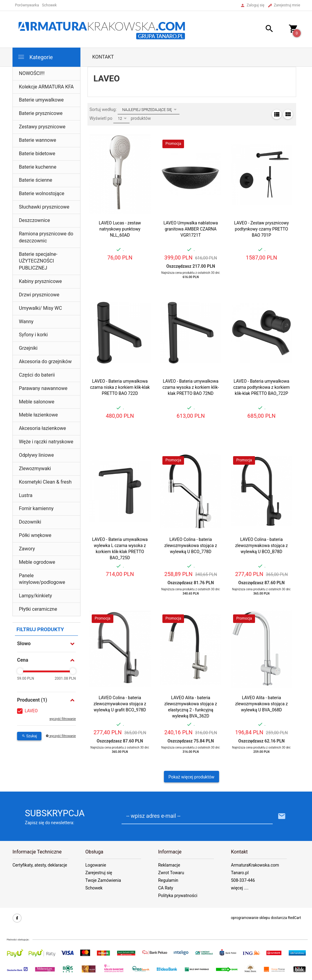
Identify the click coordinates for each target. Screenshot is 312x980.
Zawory (27, 549)
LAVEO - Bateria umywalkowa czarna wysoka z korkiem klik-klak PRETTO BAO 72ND (191, 387)
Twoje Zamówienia (103, 880)
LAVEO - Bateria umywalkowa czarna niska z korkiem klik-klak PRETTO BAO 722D (120, 387)
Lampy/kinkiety (35, 596)
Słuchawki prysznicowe (44, 207)
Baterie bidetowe (37, 154)
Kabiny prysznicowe (40, 281)
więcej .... (240, 888)
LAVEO (31, 711)
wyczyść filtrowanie (62, 719)
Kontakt (103, 57)
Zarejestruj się (99, 873)
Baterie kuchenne (38, 167)
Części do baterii (37, 375)
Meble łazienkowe (38, 415)
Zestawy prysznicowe (42, 127)
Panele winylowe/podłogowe (42, 579)
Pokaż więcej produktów (191, 777)
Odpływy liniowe (36, 455)
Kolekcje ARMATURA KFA (46, 87)
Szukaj (29, 736)
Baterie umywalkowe (41, 100)
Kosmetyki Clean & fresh (45, 482)
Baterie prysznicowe (41, 113)
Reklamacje (169, 865)
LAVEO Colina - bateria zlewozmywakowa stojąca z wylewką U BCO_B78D (262, 545)
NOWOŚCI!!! (32, 73)
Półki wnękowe (35, 535)
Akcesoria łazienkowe (43, 428)
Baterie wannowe (37, 140)
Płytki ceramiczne (38, 609)
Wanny (26, 322)
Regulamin (168, 880)
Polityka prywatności (178, 896)
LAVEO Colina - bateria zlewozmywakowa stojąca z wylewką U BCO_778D (191, 545)
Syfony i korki (33, 335)
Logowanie (96, 865)
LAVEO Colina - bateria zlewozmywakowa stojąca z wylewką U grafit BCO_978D (120, 704)
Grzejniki (28, 348)
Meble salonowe (37, 402)
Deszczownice (34, 220)
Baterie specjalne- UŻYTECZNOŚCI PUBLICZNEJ (38, 261)
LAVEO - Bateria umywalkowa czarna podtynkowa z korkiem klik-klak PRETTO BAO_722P (261, 387)
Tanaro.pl (240, 873)
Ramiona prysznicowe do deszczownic (46, 237)
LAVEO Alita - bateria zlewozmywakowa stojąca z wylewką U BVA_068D (262, 704)
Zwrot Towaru (171, 873)
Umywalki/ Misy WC (40, 308)
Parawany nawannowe (43, 388)
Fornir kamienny (36, 508)
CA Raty (166, 888)
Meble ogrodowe (37, 562)
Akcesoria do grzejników (45, 361)
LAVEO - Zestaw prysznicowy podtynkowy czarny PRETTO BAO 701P (261, 229)
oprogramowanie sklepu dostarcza (259, 918)
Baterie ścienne (35, 180)
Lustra (26, 495)
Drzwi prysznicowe (39, 295)
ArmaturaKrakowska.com (255, 865)
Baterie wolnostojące (42, 193)
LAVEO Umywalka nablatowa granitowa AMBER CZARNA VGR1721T (191, 229)
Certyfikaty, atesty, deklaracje (40, 865)
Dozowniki (30, 522)
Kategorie (35, 57)
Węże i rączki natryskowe (46, 442)
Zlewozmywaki (35, 469)
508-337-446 (243, 880)
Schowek (94, 888)
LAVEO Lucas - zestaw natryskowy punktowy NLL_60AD (120, 229)
